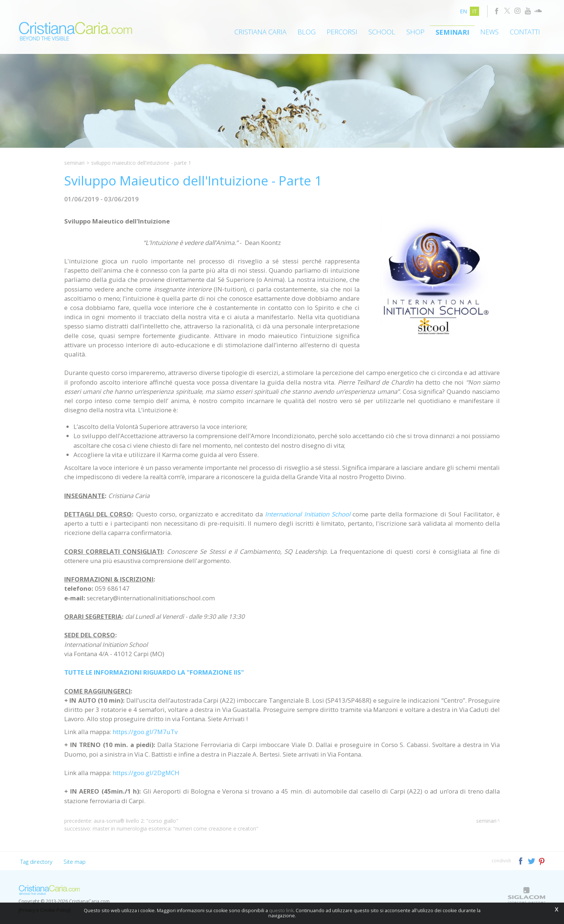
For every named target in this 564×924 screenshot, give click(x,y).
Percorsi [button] (342, 32)
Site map (75, 862)
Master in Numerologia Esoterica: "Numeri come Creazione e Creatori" (176, 828)
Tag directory (36, 862)
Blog (307, 32)
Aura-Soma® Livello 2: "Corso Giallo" (136, 821)
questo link (281, 911)
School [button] (382, 32)
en (463, 11)
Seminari (452, 32)
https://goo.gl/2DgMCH (146, 773)
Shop (415, 32)
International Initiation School (307, 514)
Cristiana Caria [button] (260, 32)
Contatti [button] (525, 32)
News (489, 32)
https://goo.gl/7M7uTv (145, 732)
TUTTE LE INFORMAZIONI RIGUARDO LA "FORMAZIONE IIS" (154, 672)
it (474, 11)
